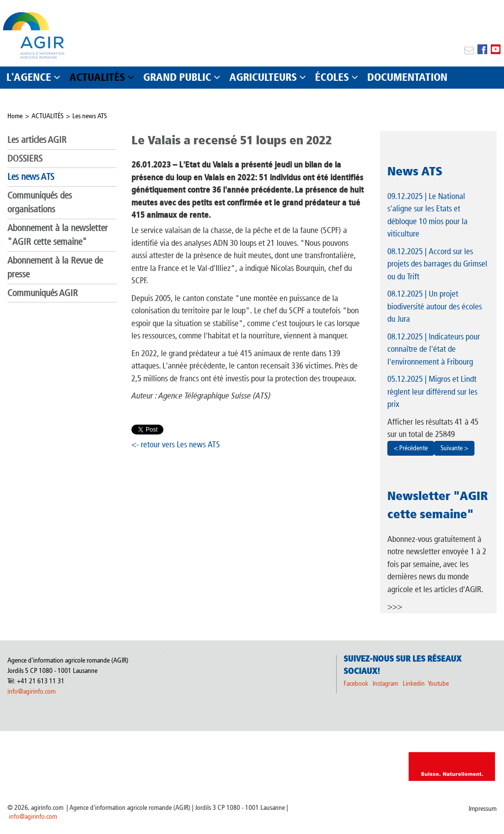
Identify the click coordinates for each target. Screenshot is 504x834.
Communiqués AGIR (43, 293)
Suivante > (454, 448)
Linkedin (414, 684)
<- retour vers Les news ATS (176, 444)
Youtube (438, 684)
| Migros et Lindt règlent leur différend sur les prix (432, 391)
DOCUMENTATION (407, 77)
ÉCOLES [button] (332, 77)
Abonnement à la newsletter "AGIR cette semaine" (58, 235)
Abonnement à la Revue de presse (55, 267)
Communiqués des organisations (40, 202)
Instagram (385, 684)
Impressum (483, 809)
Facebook (356, 684)
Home (15, 116)
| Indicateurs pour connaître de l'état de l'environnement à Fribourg (434, 349)
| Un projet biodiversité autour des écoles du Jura (435, 306)
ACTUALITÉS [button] (97, 77)
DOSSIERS (25, 158)
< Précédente (411, 448)
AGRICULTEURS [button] (263, 77)
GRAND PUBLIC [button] (177, 77)
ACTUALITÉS (47, 116)
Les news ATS (90, 116)
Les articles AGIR (37, 140)
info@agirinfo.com (31, 691)
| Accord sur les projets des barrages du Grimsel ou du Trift (437, 264)
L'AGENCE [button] (29, 77)
